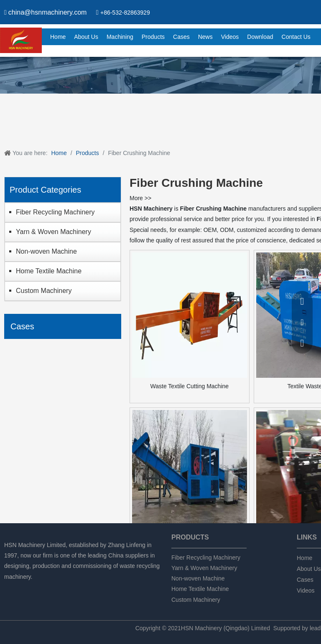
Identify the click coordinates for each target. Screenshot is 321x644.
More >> (140, 198)
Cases (305, 580)
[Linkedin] (24, 588)
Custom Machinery (44, 291)
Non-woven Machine (46, 251)
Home (304, 558)
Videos (306, 591)
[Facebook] (9, 588)
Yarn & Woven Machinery (53, 232)
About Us (309, 569)
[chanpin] (160, 75)
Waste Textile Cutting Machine (190, 386)
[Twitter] (38, 588)
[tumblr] (52, 588)
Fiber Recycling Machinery (55, 212)
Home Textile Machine (49, 271)
